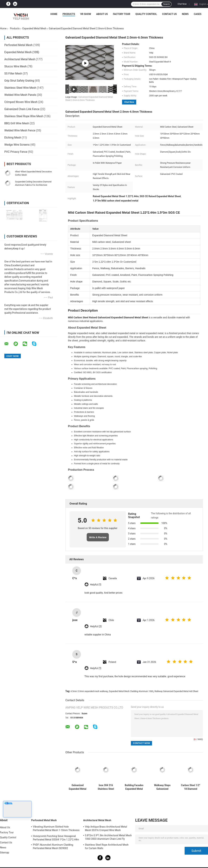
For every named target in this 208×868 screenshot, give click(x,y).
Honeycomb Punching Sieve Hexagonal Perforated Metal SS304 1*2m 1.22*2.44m (56, 838)
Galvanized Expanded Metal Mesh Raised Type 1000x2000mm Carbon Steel (78, 787)
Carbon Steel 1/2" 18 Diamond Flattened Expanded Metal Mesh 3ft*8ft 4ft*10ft (190, 787)
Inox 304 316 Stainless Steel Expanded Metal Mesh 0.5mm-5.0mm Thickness (106, 787)
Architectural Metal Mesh (20, 59)
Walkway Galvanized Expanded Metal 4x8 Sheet (176, 691)
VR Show (86, 14)
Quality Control (146, 14)
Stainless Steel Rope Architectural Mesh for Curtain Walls (107, 846)
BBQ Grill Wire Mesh (17, 123)
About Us (102, 14)
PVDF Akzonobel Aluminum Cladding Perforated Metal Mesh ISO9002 (53, 846)
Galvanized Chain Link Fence (22, 109)
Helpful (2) (96, 626)
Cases (198, 14)
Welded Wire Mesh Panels (20, 95)
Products (69, 14)
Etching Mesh (13, 138)
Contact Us (169, 14)
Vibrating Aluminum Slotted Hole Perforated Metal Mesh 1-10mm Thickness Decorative (56, 829)
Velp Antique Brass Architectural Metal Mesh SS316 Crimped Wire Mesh (106, 828)
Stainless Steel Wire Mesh (20, 88)
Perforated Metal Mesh (18, 45)
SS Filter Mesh (13, 74)
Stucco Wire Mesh (16, 66)
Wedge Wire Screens (17, 145)
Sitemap (5, 853)
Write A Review (98, 537)
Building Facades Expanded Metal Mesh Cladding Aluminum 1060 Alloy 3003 (134, 787)
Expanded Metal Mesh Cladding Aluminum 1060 (131, 691)
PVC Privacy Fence (16, 152)
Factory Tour (122, 14)
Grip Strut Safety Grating (19, 81)
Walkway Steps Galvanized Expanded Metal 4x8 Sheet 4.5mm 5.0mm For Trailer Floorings (162, 787)
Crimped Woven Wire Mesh (21, 102)
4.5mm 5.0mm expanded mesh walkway (89, 691)
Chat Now (182, 4)
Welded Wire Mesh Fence (20, 130)
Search (166, 4)
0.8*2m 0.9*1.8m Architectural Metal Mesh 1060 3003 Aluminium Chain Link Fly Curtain (108, 838)
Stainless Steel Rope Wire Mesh (24, 116)
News (185, 14)
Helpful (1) (96, 585)
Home (54, 14)
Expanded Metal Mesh (34, 28)
